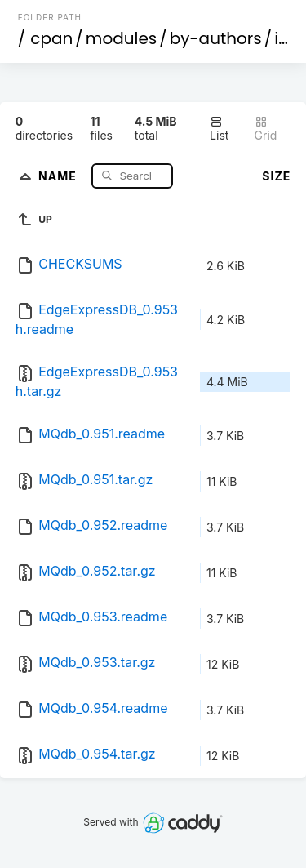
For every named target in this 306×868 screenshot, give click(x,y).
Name (59, 175)
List (219, 129)
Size (276, 176)
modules (121, 38)
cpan (51, 38)
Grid (266, 129)
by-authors (216, 38)
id (282, 38)
